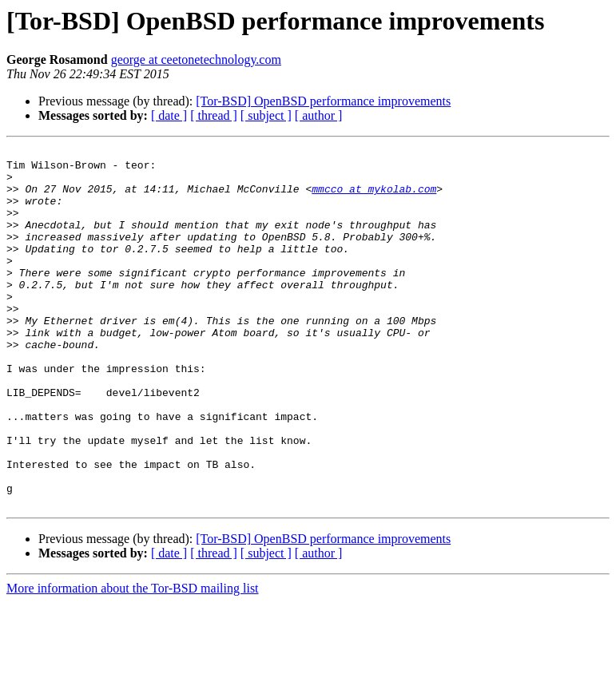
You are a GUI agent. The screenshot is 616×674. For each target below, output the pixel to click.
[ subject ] (266, 115)
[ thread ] (214, 115)
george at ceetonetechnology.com (196, 59)
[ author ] (319, 115)
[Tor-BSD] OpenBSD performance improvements (323, 101)
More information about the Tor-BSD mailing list (133, 660)
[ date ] (169, 115)
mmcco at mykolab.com (374, 198)
